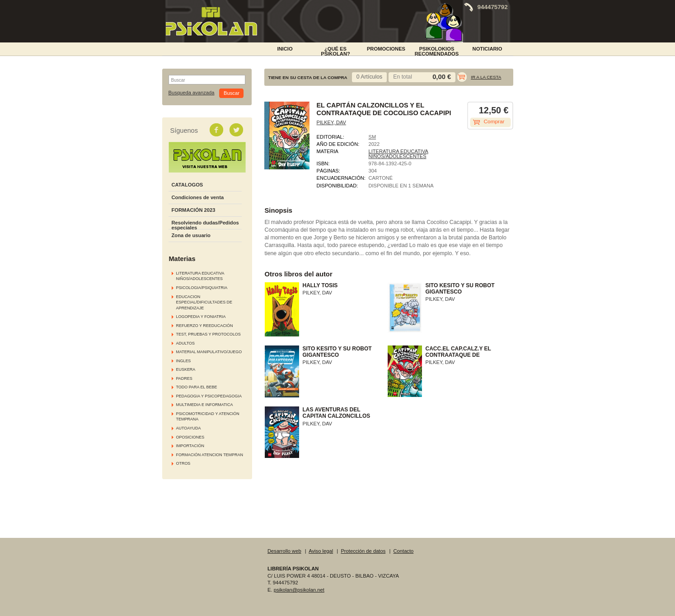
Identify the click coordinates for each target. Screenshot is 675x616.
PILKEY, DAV (331, 122)
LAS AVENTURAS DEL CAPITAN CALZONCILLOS (337, 413)
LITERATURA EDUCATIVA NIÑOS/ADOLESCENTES (398, 154)
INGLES (184, 361)
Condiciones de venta (198, 197)
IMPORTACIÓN (190, 446)
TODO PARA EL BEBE (197, 387)
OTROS (183, 463)
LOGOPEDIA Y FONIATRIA (201, 317)
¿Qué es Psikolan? (335, 51)
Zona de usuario (191, 235)
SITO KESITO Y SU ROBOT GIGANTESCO (460, 289)
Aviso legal (321, 551)
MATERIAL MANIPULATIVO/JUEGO (209, 352)
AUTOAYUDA (189, 428)
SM (373, 137)
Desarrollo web (284, 551)
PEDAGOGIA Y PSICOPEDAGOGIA (209, 396)
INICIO (285, 49)
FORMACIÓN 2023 (194, 210)
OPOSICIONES (190, 437)
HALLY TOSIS (320, 285)
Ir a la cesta (486, 77)
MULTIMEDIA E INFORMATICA (205, 405)
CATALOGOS (187, 185)
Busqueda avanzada (192, 93)
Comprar (494, 121)
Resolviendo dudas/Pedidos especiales (205, 225)
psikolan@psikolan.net (299, 590)
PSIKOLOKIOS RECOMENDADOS (437, 51)
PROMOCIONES (386, 49)
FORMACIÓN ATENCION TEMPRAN (210, 455)
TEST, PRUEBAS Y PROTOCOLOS (209, 334)
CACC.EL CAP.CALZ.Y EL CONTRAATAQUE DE (458, 352)
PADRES (184, 378)
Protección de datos (363, 551)
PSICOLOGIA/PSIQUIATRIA (202, 288)
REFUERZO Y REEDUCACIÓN (205, 326)
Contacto (404, 551)
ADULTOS (185, 343)
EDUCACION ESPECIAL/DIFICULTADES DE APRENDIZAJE (204, 302)
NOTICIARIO (487, 49)
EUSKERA (186, 369)
